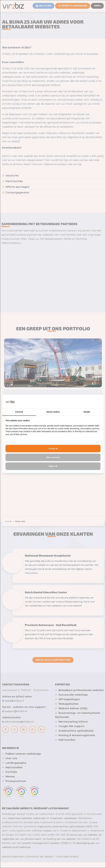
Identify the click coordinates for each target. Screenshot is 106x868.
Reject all (53, 466)
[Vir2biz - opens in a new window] (97, 401)
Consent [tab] (19, 412)
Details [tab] (87, 412)
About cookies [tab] (53, 412)
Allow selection (53, 458)
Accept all (53, 449)
